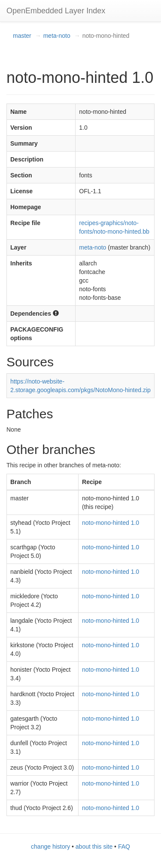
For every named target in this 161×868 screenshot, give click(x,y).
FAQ (124, 847)
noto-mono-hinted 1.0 (111, 523)
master (22, 36)
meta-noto (57, 36)
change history (50, 847)
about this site (94, 847)
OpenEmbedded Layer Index (56, 11)
